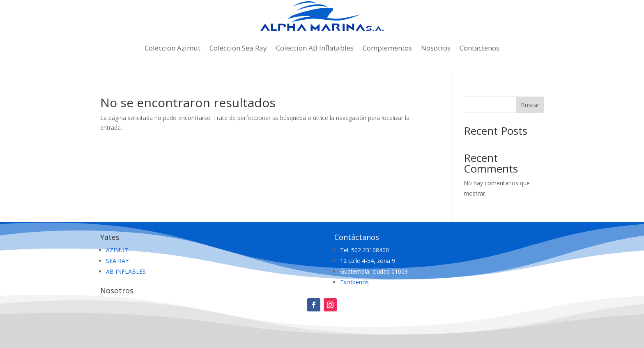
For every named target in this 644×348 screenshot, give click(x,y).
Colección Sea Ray (238, 48)
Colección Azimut (172, 48)
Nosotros (436, 48)
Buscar (530, 105)
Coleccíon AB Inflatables (315, 48)
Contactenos (480, 48)
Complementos (387, 48)
